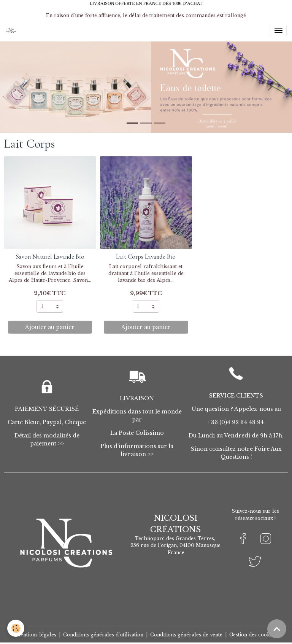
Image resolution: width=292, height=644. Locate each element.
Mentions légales (36, 635)
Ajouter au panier (50, 327)
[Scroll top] (277, 629)
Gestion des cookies (253, 635)
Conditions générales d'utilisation (103, 635)
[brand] (12, 30)
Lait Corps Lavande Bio (146, 257)
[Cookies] (16, 628)
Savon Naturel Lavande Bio (50, 257)
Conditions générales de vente (186, 635)
